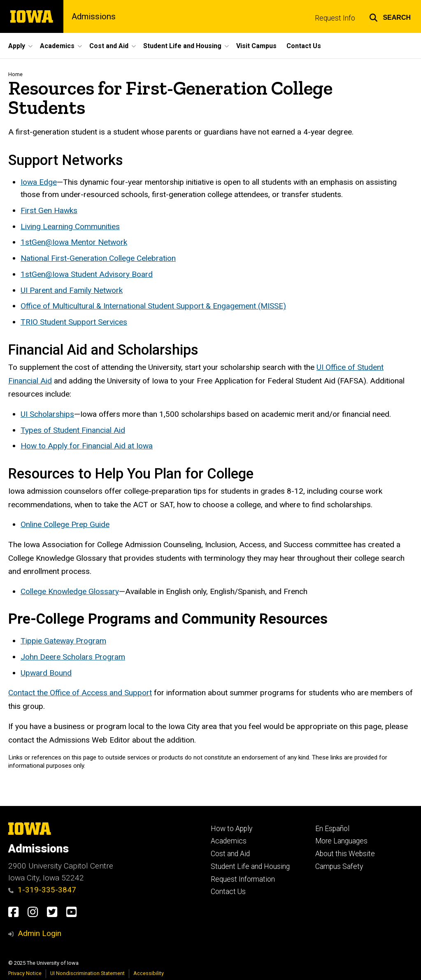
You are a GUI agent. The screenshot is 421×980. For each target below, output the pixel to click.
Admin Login (40, 933)
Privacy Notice (25, 973)
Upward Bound (46, 673)
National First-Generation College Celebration (98, 259)
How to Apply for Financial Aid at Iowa (87, 446)
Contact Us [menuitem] (304, 46)
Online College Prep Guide (65, 525)
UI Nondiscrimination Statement (87, 973)
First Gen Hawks (49, 211)
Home (15, 74)
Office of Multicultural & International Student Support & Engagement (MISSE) (153, 306)
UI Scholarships (47, 414)
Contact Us (228, 892)
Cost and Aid (230, 854)
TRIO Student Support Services (74, 322)
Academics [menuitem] (57, 46)
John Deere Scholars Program (73, 657)
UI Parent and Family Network (72, 290)
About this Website (345, 854)
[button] (390, 16)
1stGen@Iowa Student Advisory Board (87, 274)
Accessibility (149, 973)
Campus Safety (339, 866)
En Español (332, 829)
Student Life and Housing (250, 866)
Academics (229, 841)
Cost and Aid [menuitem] (109, 46)
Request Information (243, 879)
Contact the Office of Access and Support (80, 693)
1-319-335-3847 (42, 890)
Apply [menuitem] (17, 46)
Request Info (335, 18)
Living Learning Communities (70, 226)
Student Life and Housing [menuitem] (182, 46)
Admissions (94, 16)
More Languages (341, 841)
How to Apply (231, 829)
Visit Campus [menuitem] (256, 46)
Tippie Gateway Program (63, 641)
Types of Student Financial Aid (73, 430)
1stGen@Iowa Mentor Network (74, 243)
